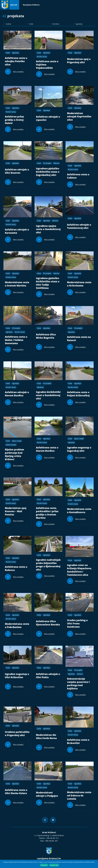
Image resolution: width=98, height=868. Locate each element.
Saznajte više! (54, 865)
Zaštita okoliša (11, 445)
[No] (95, 864)
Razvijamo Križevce (31, 5)
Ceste (8, 53)
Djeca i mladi (17, 441)
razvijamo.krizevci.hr (49, 858)
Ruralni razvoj (42, 57)
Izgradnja (15, 53)
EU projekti (47, 163)
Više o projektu (18, 72)
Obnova (56, 163)
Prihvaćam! (44, 865)
